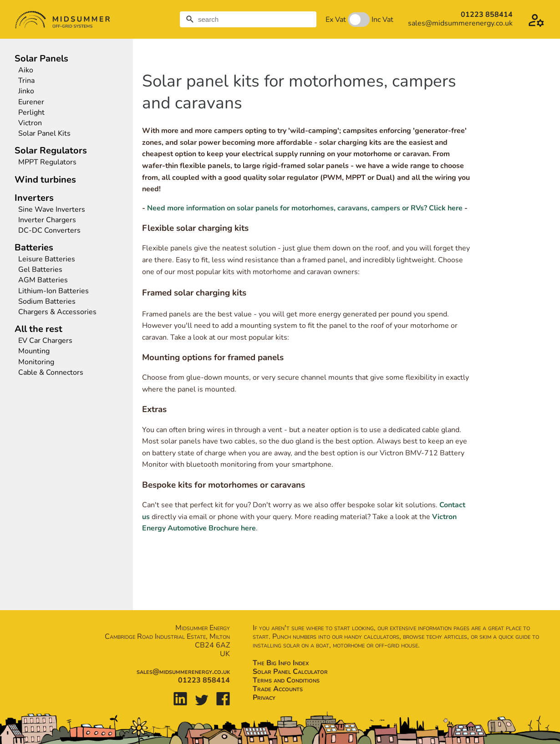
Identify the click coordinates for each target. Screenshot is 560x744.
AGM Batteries (43, 280)
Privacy (264, 698)
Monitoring (36, 362)
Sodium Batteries (47, 302)
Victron (30, 123)
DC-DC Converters (49, 231)
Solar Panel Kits (44, 134)
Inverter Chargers (47, 220)
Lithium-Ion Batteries (53, 291)
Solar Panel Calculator (290, 672)
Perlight (31, 113)
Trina (26, 81)
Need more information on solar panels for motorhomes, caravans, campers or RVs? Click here (305, 208)
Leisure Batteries (47, 259)
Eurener (31, 102)
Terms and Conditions (286, 680)
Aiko (26, 70)
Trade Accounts (278, 689)
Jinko (26, 91)
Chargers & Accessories (57, 312)
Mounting (34, 351)
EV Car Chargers (46, 341)
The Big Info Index (281, 663)
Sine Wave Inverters (52, 210)
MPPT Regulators (47, 162)
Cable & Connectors (51, 373)
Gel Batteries (40, 270)
